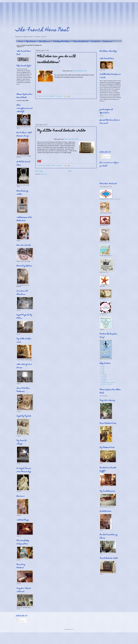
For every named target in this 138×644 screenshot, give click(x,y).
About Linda (31, 42)
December (104, 375)
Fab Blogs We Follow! (62, 42)
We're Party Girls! (81, 42)
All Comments (103, 158)
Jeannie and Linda (46, 96)
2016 (102, 366)
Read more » (40, 90)
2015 (102, 368)
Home (21, 42)
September (104, 379)
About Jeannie (44, 42)
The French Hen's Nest (80, 71)
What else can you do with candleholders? (56, 59)
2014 (102, 370)
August (103, 381)
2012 (102, 373)
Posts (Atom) (44, 174)
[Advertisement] (24, 11)
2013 (102, 371)
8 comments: (59, 165)
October (103, 378)
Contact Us (96, 42)
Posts (102, 155)
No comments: (59, 96)
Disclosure (108, 42)
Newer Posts (39, 171)
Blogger (72, 629)
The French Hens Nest (42, 30)
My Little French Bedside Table (61, 131)
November (104, 376)
